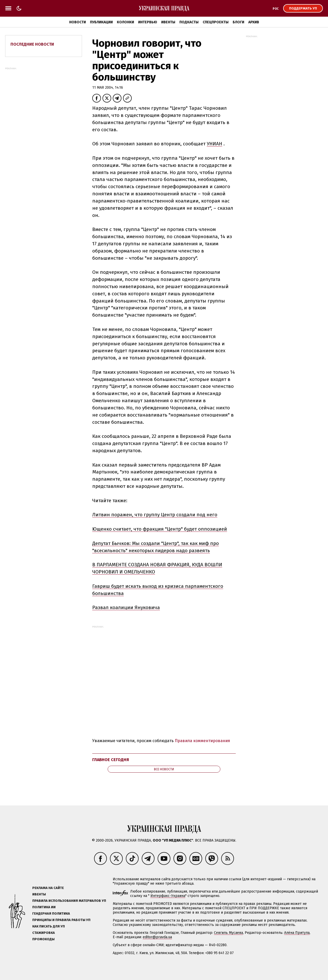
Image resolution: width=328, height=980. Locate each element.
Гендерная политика (51, 913)
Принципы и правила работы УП (61, 920)
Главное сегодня (111, 760)
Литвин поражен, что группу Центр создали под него (155, 515)
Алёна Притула (297, 933)
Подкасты (189, 22)
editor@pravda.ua (157, 937)
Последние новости (32, 44)
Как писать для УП (49, 926)
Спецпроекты (216, 22)
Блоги (238, 22)
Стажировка (44, 933)
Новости (78, 22)
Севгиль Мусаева (228, 933)
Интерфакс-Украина (168, 896)
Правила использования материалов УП (69, 901)
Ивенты (168, 22)
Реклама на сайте (48, 888)
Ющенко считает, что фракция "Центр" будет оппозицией (160, 529)
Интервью (148, 22)
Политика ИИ (44, 907)
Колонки (125, 22)
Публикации (101, 22)
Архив (254, 22)
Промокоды (43, 939)
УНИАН (214, 144)
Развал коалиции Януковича (126, 607)
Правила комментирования (202, 741)
